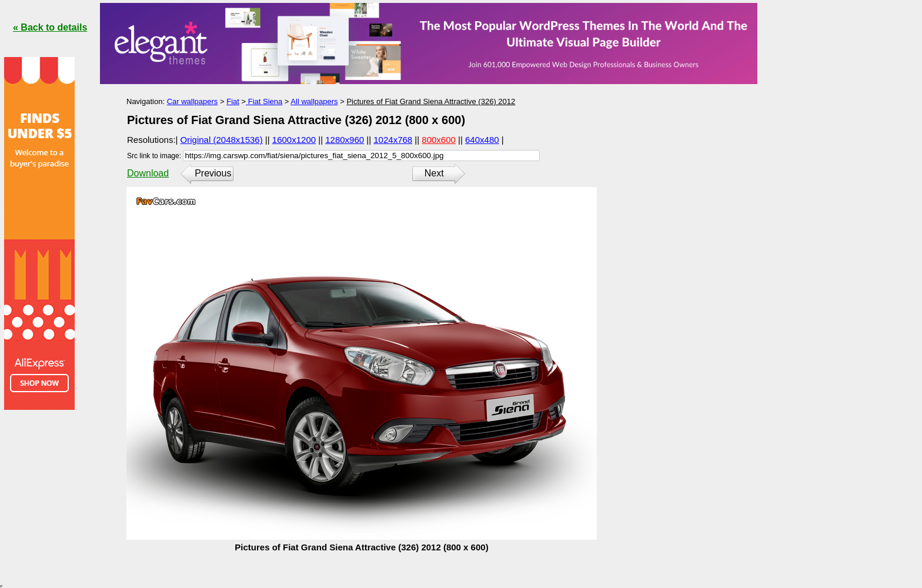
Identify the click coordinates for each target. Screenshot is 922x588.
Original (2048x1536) (222, 140)
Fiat (233, 101)
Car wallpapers (193, 101)
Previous (213, 173)
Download (148, 173)
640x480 (482, 140)
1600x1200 (294, 140)
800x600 (439, 140)
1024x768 (393, 140)
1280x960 (345, 140)
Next (434, 173)
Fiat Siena (264, 101)
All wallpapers (314, 101)
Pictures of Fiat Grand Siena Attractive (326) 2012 (431, 101)
